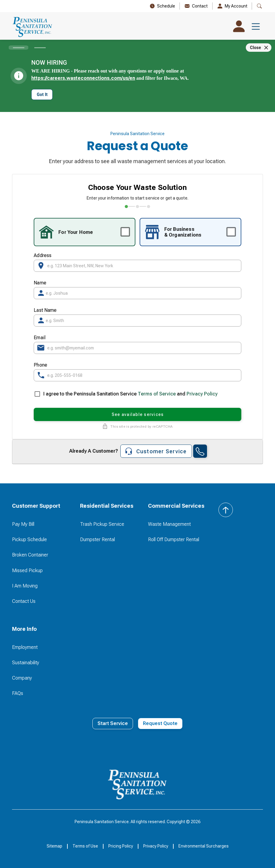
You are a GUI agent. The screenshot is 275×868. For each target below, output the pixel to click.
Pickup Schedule (29, 539)
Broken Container (30, 555)
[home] (33, 26)
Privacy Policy (202, 394)
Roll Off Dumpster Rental (174, 539)
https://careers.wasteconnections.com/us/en (83, 78)
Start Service (113, 723)
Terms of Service (157, 394)
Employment (25, 647)
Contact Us (24, 601)
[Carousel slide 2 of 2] (40, 48)
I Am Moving (25, 586)
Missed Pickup (27, 570)
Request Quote (160, 723)
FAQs (18, 693)
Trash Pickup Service (102, 524)
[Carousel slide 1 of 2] (19, 48)
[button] (256, 26)
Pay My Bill (23, 524)
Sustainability (26, 663)
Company (22, 678)
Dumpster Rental (97, 539)
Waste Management (169, 524)
